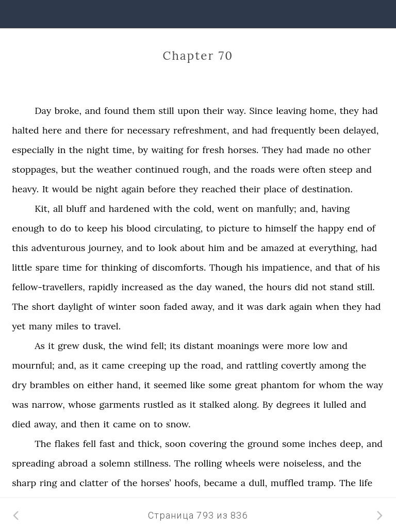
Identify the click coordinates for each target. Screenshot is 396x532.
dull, (258, 483)
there (96, 130)
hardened (129, 209)
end (355, 228)
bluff (76, 209)
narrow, (48, 404)
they (349, 111)
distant (199, 346)
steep (341, 169)
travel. (107, 326)
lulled (335, 404)
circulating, (178, 228)
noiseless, (304, 463)
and (93, 111)
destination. (327, 189)
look (168, 248)
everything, (334, 248)
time (72, 267)
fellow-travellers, (48, 287)
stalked (214, 404)
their (213, 111)
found (117, 111)
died (21, 424)
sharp (24, 483)
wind (137, 346)
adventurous (58, 248)
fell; (158, 346)
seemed (170, 385)
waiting (167, 150)
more (298, 346)
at (302, 248)
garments (119, 404)
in (61, 150)
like (198, 385)
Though (226, 267)
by (143, 150)
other (359, 150)
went (228, 209)
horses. (243, 150)
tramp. (321, 483)
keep (97, 228)
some (220, 385)
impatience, (287, 267)
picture (234, 228)
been (329, 130)
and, (309, 209)
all (58, 209)
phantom (280, 385)
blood (138, 228)
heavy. (25, 189)
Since (261, 111)
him (217, 248)
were (288, 169)
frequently (293, 130)
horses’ (156, 483)
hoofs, (187, 483)
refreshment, (201, 130)
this (20, 248)
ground (263, 444)
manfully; (277, 209)
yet (19, 326)
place (275, 189)
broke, (68, 111)
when (327, 306)
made (318, 150)
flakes (67, 444)
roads (263, 169)
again (133, 189)
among (334, 365)
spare (47, 267)
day (204, 287)
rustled (159, 404)
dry (19, 385)
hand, (128, 385)
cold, (204, 209)
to (53, 228)
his (117, 228)
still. (366, 287)
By (268, 404)
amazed (277, 248)
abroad (73, 463)
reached (219, 189)
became (220, 483)
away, (203, 306)
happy (331, 228)
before (162, 189)
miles (67, 326)
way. (236, 111)
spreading (33, 463)
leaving (291, 111)
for (117, 130)
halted (25, 130)
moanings (238, 346)
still (167, 111)
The (20, 306)
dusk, (94, 346)
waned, (230, 287)
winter (122, 306)
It (46, 189)
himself (281, 228)
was (255, 306)
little (22, 267)
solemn (115, 463)
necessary (148, 130)
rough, (197, 169)
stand (341, 287)
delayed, (361, 130)
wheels (240, 463)
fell (90, 444)
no (339, 150)
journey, (106, 248)
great (246, 385)
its (175, 346)
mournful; (33, 365)
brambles (50, 385)
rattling (262, 365)
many (41, 326)
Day (43, 111)
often (314, 169)
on (248, 209)
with (163, 209)
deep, (352, 444)
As (40, 346)
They (273, 150)
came (113, 365)
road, (212, 365)
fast (108, 444)
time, (123, 150)
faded (176, 306)
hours (279, 287)
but (69, 169)
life (366, 483)
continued (157, 169)
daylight (76, 306)
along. (246, 404)
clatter (94, 483)
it (240, 306)
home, (323, 111)
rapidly (103, 287)
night (98, 150)
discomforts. (179, 267)
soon (150, 306)
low (321, 346)
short (44, 306)
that (343, 267)
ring (48, 483)
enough (28, 228)
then (90, 424)
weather (114, 169)
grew (69, 346)
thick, (150, 444)
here (52, 130)
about (192, 248)
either (100, 385)
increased (143, 287)
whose (82, 404)
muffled (287, 483)
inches (322, 444)
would (65, 189)
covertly (299, 365)
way (375, 385)
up (175, 365)
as (171, 287)
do (66, 228)
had (370, 111)
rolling (208, 463)
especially (33, 150)
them (144, 111)
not (319, 287)
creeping (147, 365)
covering (208, 444)
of (294, 189)
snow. (178, 424)
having (335, 209)
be (87, 189)
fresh (213, 150)
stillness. (152, 463)
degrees (293, 404)
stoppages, (35, 169)
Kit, (42, 209)
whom (332, 385)
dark (276, 306)
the (76, 150)
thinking (119, 267)
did (301, 287)
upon (188, 111)
